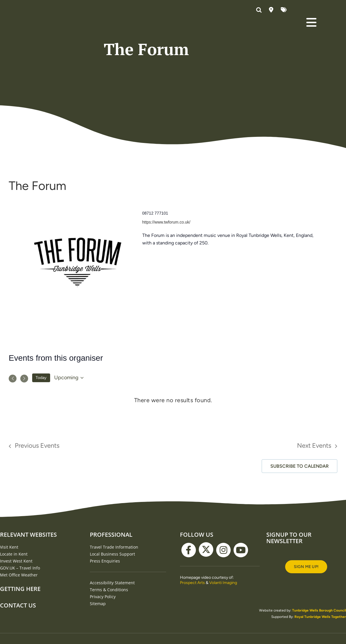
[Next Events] (24, 423)
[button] (260, 10)
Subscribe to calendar (299, 511)
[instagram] (223, 595)
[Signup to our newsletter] (306, 612)
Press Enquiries (105, 606)
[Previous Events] (13, 423)
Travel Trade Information (114, 592)
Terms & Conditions (109, 635)
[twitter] (206, 594)
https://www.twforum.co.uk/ (166, 267)
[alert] (173, 445)
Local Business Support (112, 599)
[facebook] (189, 595)
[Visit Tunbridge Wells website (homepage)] (52, 21)
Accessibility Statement (112, 628)
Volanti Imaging (223, 628)
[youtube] (241, 595)
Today (41, 423)
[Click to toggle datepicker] (70, 423)
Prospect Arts (192, 628)
